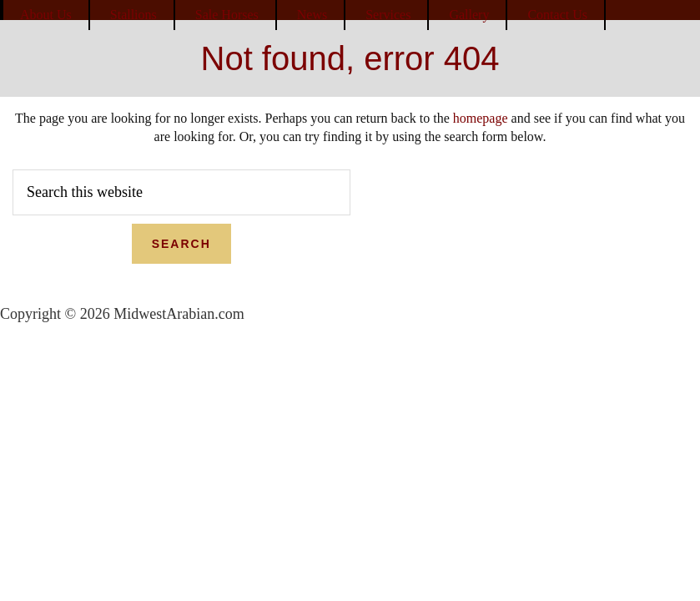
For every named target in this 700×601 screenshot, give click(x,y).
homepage (481, 118)
